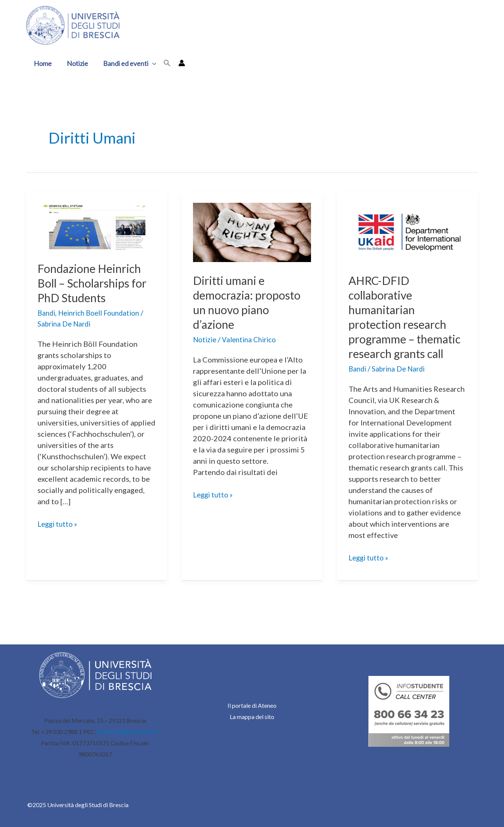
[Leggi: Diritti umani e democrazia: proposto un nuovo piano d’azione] (252, 231)
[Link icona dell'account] (177, 63)
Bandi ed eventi (126, 63)
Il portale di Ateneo (252, 705)
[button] (163, 63)
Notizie (75, 63)
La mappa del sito (252, 717)
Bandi (47, 313)
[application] (149, 63)
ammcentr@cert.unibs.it (128, 731)
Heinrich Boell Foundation (105, 313)
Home (42, 63)
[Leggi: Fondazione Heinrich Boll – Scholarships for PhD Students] (96, 225)
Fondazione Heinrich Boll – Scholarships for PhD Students (92, 283)
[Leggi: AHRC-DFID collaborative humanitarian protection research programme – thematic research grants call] (408, 231)
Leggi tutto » (59, 524)
